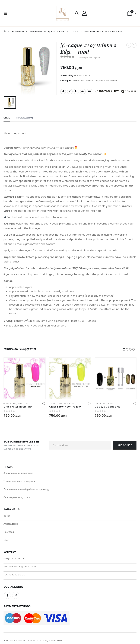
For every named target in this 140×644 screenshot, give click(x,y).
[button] (6, 13)
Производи (9, 531)
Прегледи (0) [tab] (25, 117)
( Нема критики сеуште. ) (90, 57)
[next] (134, 45)
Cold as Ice (78, 81)
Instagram (16, 595)
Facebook (63, 91)
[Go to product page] (25, 378)
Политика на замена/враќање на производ (26, 488)
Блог (6, 539)
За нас (7, 515)
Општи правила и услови (17, 497)
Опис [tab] (7, 117)
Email (90, 91)
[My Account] (84, 13)
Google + (83, 91)
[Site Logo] (63, 13)
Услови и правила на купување (20, 480)
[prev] (129, 45)
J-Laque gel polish (95, 81)
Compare (130, 91)
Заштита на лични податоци (18, 472)
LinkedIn (76, 91)
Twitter (70, 91)
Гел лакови (111, 81)
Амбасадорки (11, 523)
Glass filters (10, 403)
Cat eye (98, 403)
